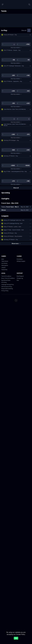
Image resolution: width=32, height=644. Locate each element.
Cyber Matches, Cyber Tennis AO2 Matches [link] (15, 109)
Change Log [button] (20, 278)
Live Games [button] (4, 263)
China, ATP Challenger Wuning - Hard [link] (13, 223)
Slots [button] (3, 259)
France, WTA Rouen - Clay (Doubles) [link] (13, 236)
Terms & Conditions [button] (6, 276)
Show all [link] (24, 30)
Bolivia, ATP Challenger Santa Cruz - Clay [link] (14, 220)
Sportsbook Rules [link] (6, 280)
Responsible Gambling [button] (7, 289)
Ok (16, 638)
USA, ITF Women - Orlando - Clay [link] (12, 50)
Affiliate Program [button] (21, 261)
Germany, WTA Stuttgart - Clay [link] (11, 140)
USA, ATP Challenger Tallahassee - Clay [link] (14, 66)
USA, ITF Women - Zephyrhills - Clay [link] (13, 81)
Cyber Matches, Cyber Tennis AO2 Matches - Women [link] (15, 125)
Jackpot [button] (3, 267)
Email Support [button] (20, 276)
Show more (16, 243)
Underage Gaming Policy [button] (8, 285)
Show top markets (16, 48)
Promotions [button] (20, 259)
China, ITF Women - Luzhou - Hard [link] (12, 227)
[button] (16, 35)
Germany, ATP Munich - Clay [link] (11, 156)
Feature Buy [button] (4, 270)
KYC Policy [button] (4, 282)
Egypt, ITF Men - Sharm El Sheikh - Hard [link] (14, 230)
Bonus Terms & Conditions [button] (8, 278)
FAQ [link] (18, 280)
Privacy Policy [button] (5, 291)
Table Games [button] (5, 261)
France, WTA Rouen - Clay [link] (10, 35)
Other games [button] (5, 265)
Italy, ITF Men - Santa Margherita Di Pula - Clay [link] (15, 171)
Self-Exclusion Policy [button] (7, 287)
